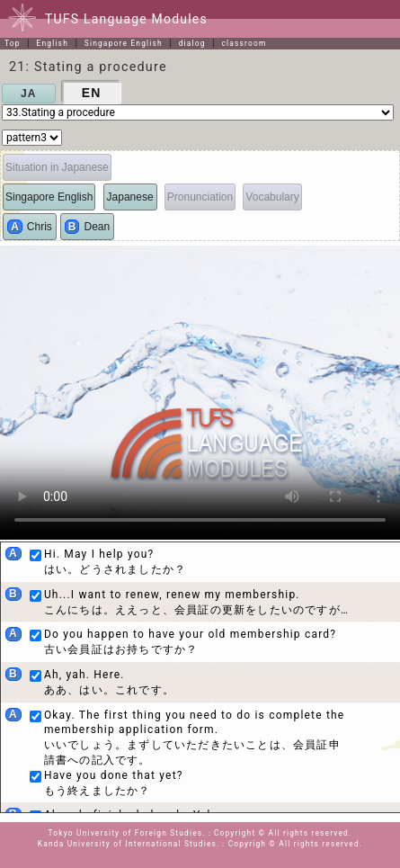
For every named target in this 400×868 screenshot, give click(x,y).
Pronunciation (200, 197)
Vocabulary (272, 197)
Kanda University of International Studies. (129, 844)
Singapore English (124, 43)
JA (29, 94)
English (52, 43)
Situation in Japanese (57, 167)
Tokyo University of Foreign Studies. (127, 833)
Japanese (130, 197)
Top (13, 43)
